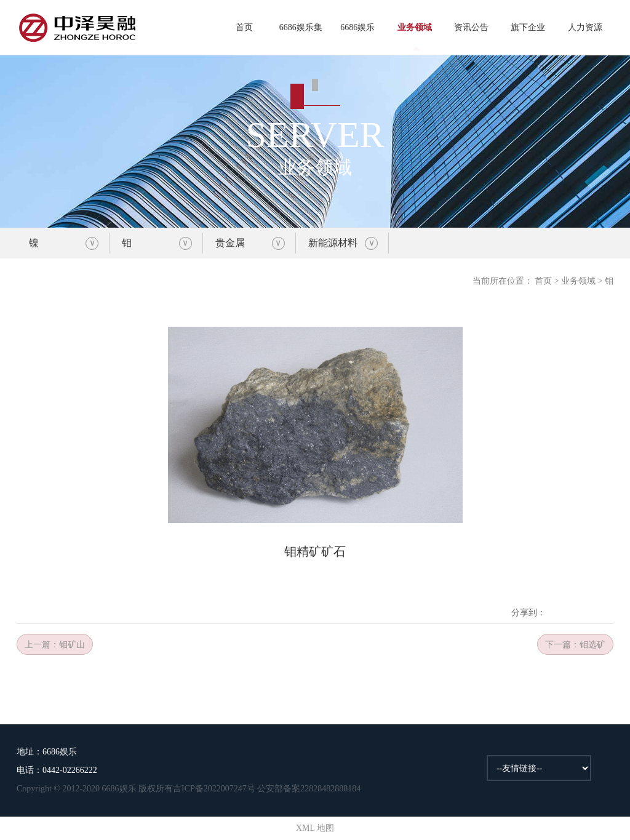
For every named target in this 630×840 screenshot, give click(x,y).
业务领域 (415, 27)
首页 (244, 27)
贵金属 (230, 243)
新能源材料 (333, 243)
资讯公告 (471, 27)
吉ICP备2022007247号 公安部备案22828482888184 (267, 789)
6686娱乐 (357, 27)
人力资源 (585, 27)
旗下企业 (528, 27)
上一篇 (55, 645)
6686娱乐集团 (301, 39)
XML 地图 (315, 828)
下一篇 (575, 645)
